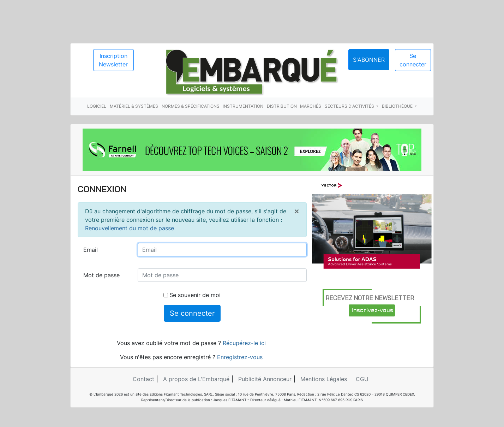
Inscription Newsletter (113, 60)
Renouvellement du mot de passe (130, 228)
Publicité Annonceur (265, 379)
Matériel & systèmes (134, 106)
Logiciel (97, 106)
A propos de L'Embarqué (196, 379)
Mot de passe (101, 275)
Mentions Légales (324, 379)
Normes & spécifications (191, 106)
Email (91, 250)
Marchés (311, 106)
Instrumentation (243, 106)
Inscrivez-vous (373, 310)
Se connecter (413, 60)
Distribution (282, 106)
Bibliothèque (398, 106)
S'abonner (369, 60)
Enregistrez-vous (240, 357)
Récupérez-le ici (244, 343)
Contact (143, 379)
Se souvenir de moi (192, 295)
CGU (362, 379)
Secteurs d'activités (350, 106)
